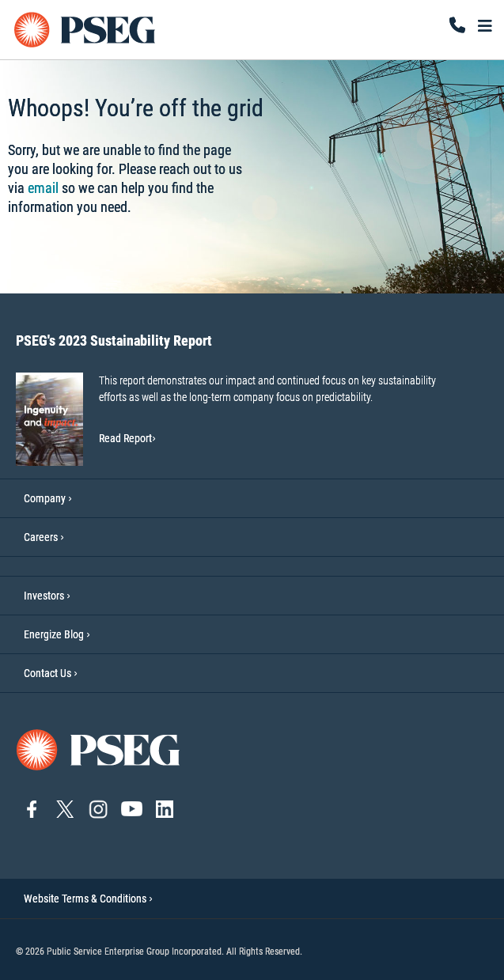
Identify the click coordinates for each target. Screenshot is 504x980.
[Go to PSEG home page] (99, 749)
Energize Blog (54, 634)
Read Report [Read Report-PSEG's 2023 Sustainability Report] (127, 438)
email (43, 188)
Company (45, 498)
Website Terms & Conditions (88, 899)
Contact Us (47, 673)
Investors (44, 596)
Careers (41, 537)
